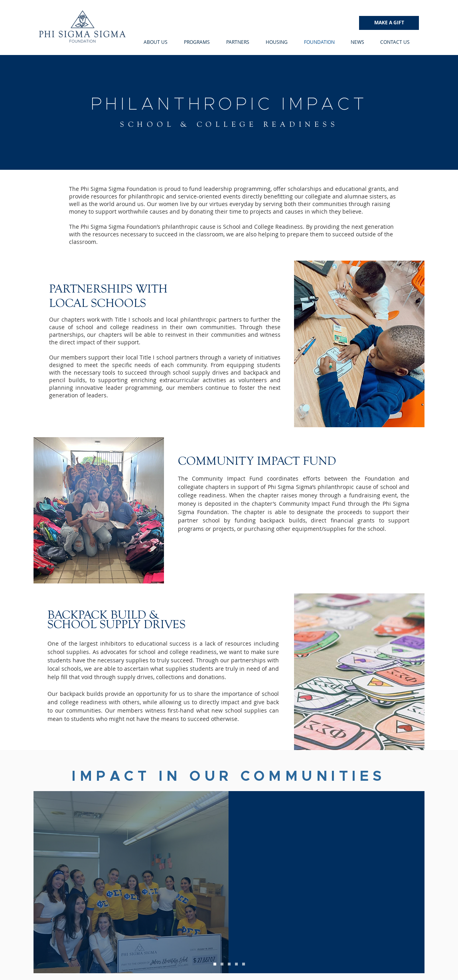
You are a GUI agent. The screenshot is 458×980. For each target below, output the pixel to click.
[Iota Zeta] (236, 964)
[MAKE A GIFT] (389, 23)
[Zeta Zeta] (222, 964)
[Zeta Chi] (244, 964)
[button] (155, 42)
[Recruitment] (229, 964)
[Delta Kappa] (215, 964)
